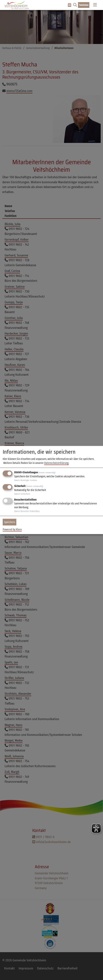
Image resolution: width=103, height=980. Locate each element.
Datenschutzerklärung (56, 463)
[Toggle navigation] (95, 5)
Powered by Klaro (12, 529)
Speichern (10, 522)
